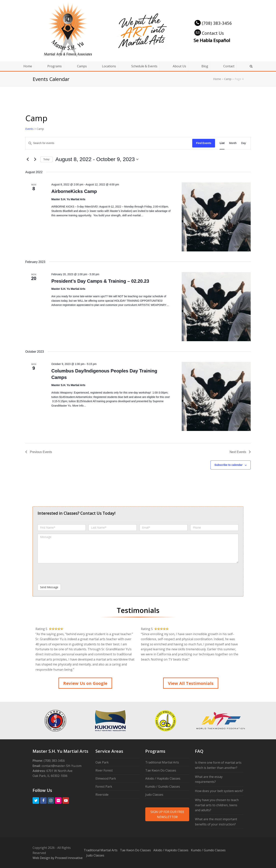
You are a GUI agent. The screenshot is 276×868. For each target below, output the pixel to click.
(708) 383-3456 (213, 23)
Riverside (102, 795)
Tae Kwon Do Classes (161, 770)
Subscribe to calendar (228, 465)
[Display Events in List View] (222, 143)
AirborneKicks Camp (74, 191)
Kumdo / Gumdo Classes (163, 786)
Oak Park (102, 762)
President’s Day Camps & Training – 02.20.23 (100, 281)
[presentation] (67, 574)
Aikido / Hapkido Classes (163, 778)
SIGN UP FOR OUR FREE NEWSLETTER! (167, 814)
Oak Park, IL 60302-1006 (50, 776)
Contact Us (209, 33)
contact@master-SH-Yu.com (62, 766)
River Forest (104, 770)
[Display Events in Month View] (233, 143)
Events (29, 129)
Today (46, 159)
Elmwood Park (106, 778)
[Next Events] (35, 159)
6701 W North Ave (59, 771)
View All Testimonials (191, 683)
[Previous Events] (28, 159)
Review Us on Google (85, 683)
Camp (228, 79)
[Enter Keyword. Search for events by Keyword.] (109, 143)
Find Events (204, 143)
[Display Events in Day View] (244, 143)
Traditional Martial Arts (162, 762)
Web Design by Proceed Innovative (58, 858)
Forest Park (104, 786)
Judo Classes (154, 795)
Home (217, 79)
